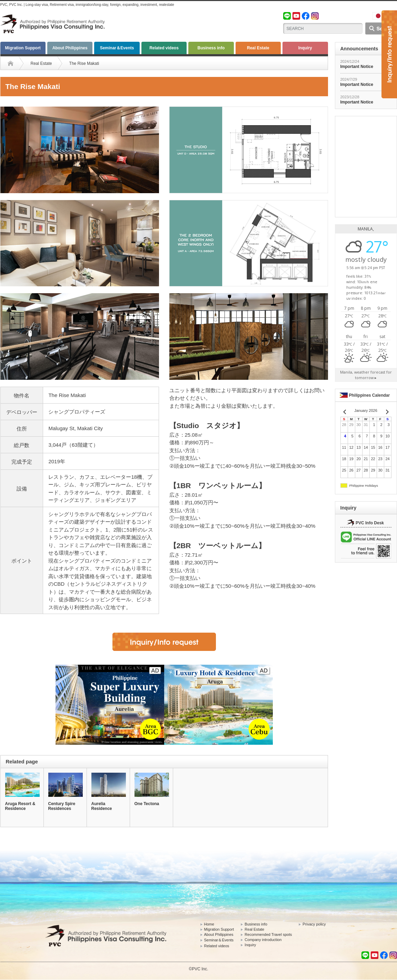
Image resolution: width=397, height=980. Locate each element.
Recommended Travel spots (268, 934)
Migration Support (23, 48)
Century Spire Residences (62, 806)
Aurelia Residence (102, 806)
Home (209, 924)
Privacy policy (314, 924)
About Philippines (70, 48)
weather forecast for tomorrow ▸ (366, 375)
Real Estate (258, 48)
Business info (211, 48)
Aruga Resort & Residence (20, 806)
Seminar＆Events (117, 48)
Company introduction (263, 940)
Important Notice (357, 67)
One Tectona (147, 804)
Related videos (164, 48)
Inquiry (305, 48)
